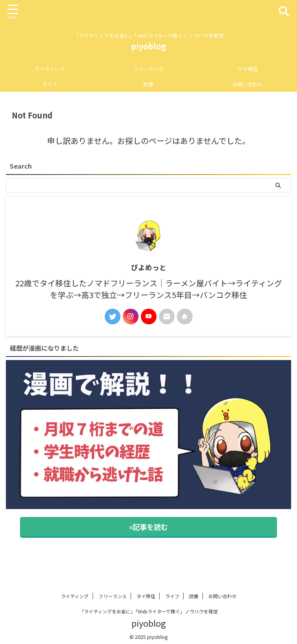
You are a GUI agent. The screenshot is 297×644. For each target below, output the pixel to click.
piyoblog (149, 46)
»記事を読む (148, 527)
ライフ (50, 84)
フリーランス (148, 69)
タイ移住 (248, 69)
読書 (148, 84)
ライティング (50, 69)
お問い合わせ (248, 84)
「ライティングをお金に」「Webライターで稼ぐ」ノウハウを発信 (148, 611)
